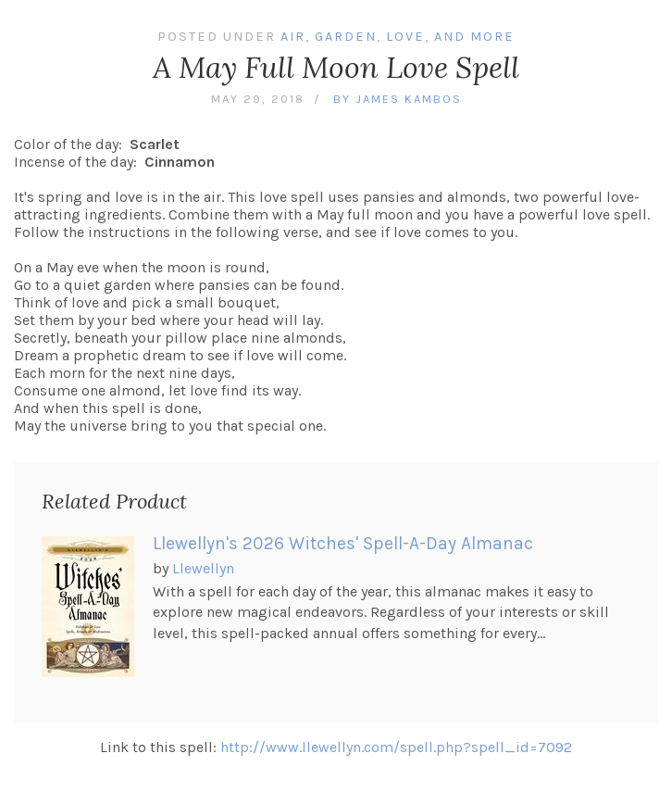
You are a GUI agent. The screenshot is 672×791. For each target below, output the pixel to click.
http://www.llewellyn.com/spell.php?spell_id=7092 (396, 747)
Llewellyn (203, 568)
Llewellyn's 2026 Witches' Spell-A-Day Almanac (343, 543)
